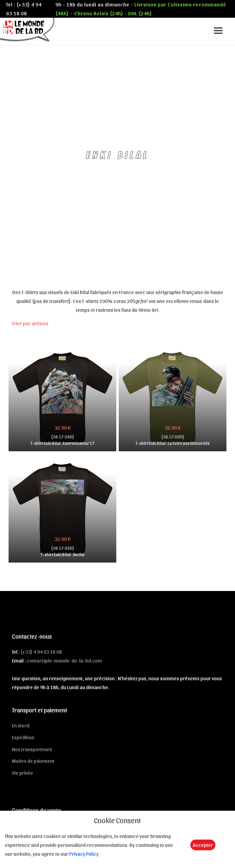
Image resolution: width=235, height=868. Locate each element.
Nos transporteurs (32, 749)
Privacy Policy (84, 854)
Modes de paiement (33, 761)
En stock (21, 725)
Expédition (23, 737)
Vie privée (22, 773)
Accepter (203, 845)
